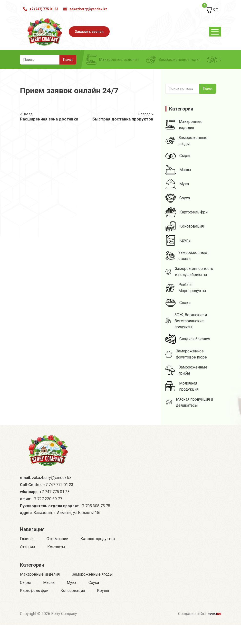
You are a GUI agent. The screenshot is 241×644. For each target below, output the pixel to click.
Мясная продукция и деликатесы (189, 402)
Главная (27, 539)
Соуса (178, 198)
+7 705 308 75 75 (95, 506)
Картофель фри (187, 212)
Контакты (56, 547)
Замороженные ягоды (173, 60)
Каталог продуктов (98, 539)
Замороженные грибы (186, 370)
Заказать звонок (89, 32)
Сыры (178, 156)
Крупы (178, 240)
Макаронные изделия (112, 60)
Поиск (208, 89)
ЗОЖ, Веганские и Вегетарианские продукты (186, 321)
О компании (57, 539)
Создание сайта (200, 613)
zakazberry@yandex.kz (85, 9)
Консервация (185, 226)
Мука (177, 184)
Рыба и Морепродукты (186, 288)
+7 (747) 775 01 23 (41, 9)
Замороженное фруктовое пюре (186, 354)
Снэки (178, 303)
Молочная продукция (182, 386)
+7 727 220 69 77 (47, 499)
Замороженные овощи (186, 256)
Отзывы (28, 547)
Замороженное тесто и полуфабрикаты (189, 272)
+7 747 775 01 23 (58, 485)
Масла (178, 170)
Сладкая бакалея (188, 339)
